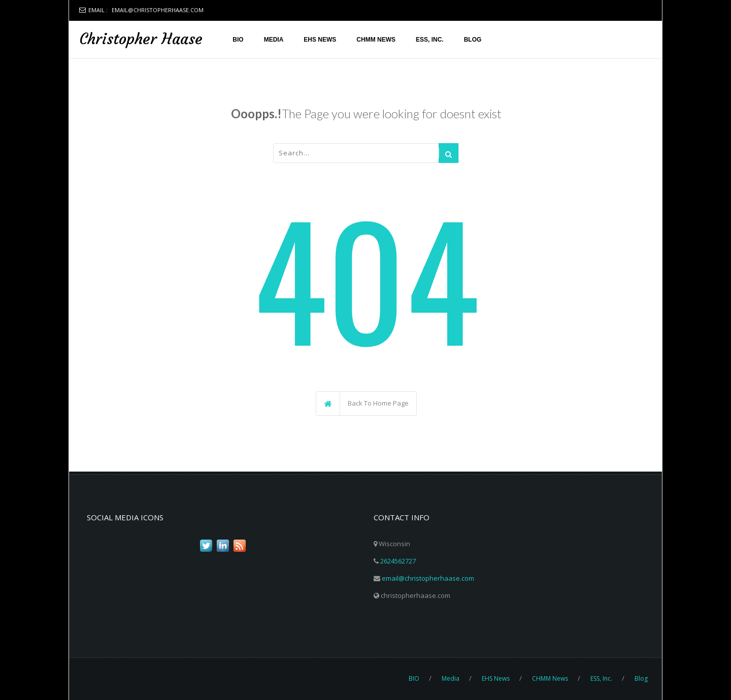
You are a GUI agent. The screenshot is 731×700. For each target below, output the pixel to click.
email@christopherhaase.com (158, 10)
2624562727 (398, 561)
